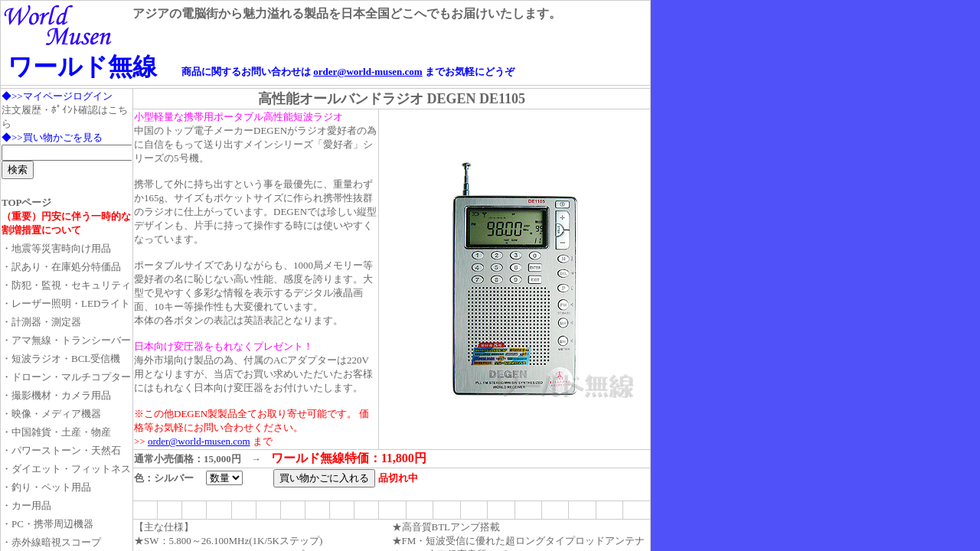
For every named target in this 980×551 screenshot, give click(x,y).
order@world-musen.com (367, 72)
